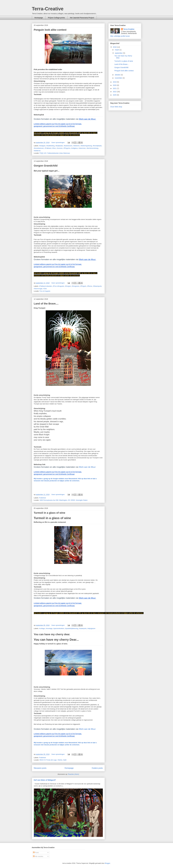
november (119, 78)
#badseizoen (68, 146)
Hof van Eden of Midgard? (45, 780)
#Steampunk (97, 286)
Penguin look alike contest (50, 30)
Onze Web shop (116, 107)
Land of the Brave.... (46, 304)
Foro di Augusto (45, 291)
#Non (54, 148)
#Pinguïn (83, 286)
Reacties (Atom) (73, 774)
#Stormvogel (38, 289)
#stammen (82, 148)
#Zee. (45, 289)
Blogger (108, 863)
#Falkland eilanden (46, 286)
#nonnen (60, 148)
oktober (118, 75)
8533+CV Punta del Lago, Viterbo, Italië (53, 760)
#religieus (74, 148)
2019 (115, 82)
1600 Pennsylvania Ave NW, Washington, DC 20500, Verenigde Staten (64, 500)
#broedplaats (97, 146)
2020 (115, 85)
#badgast (42, 146)
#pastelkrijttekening (72, 628)
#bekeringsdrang (86, 146)
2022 (115, 92)
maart (117, 50)
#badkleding (50, 146)
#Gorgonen (76, 286)
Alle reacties (38, 856)
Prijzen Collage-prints (56, 18)
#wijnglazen (91, 628)
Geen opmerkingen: (58, 143)
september (119, 53)
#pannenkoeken (59, 628)
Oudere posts (97, 768)
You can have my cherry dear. (52, 634)
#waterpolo (83, 628)
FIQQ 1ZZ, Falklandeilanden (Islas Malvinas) (55, 153)
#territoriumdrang (92, 148)
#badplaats (59, 146)
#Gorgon (68, 286)
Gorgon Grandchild (46, 166)
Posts (36, 852)
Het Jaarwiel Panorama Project (82, 18)
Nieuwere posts (40, 768)
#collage (42, 628)
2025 (115, 95)
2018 (115, 47)
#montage (49, 628)
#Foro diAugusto (58, 286)
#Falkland (48, 148)
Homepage (39, 18)
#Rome (90, 286)
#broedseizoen (39, 148)
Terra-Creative (48, 9)
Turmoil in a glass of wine (50, 513)
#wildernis (37, 151)
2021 (115, 88)
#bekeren (76, 146)
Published (42, 498)
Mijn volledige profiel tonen (120, 36)
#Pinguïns (67, 148)
